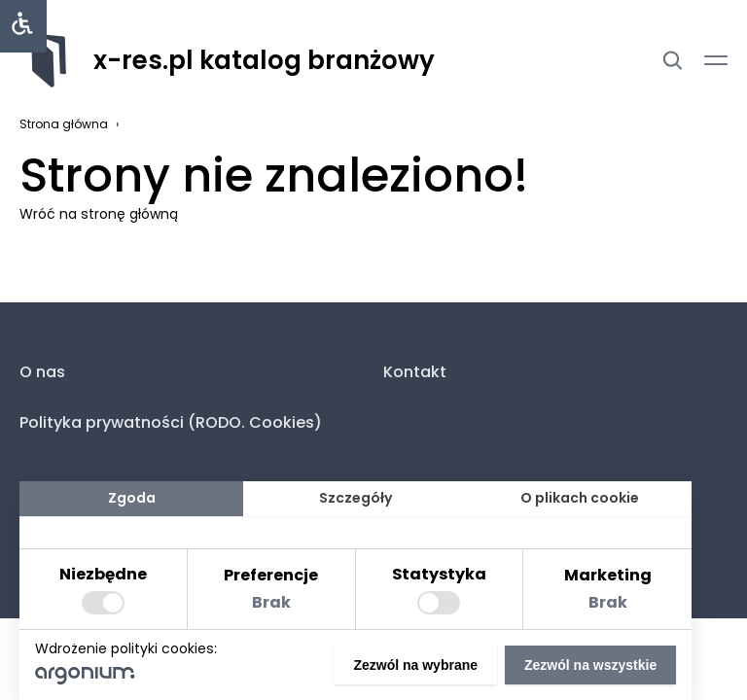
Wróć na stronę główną (99, 214)
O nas (42, 372)
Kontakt (415, 372)
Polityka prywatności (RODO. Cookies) (171, 422)
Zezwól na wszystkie (590, 665)
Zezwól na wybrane (415, 665)
